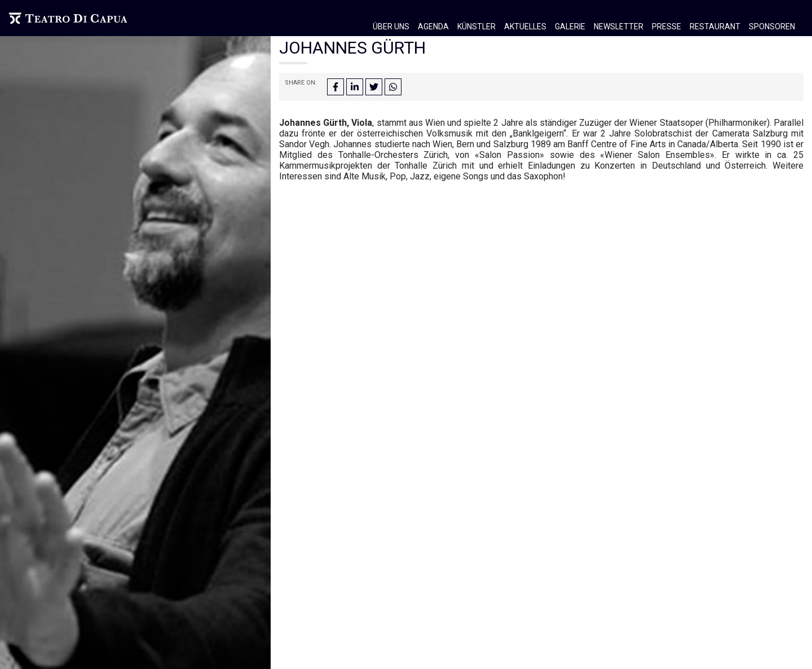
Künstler (476, 27)
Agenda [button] (433, 27)
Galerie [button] (570, 27)
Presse (667, 27)
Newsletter (619, 27)
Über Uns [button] (391, 27)
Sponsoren (772, 27)
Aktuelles (525, 27)
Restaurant (715, 27)
